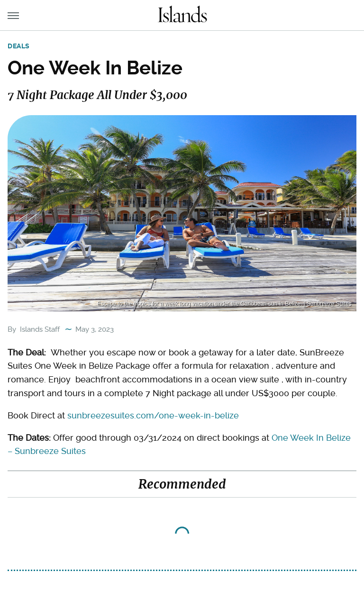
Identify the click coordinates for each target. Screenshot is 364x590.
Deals (19, 46)
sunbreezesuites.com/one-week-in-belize (153, 415)
